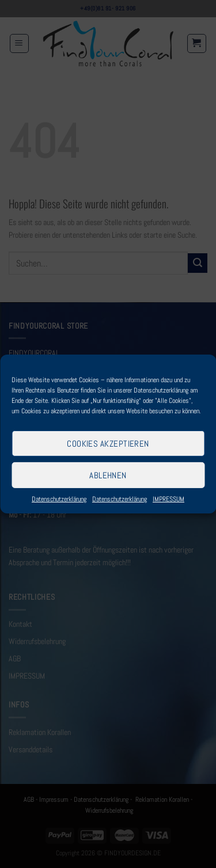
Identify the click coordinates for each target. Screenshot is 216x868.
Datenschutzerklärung (59, 499)
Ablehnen (108, 475)
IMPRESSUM (168, 499)
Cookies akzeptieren (108, 443)
